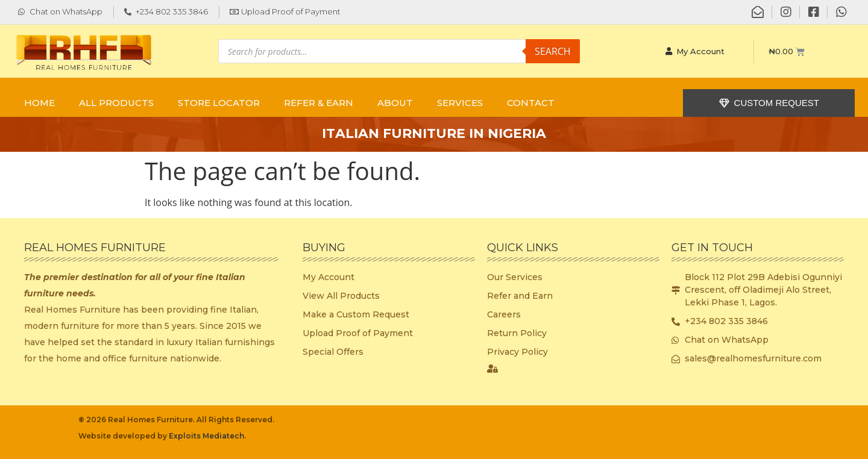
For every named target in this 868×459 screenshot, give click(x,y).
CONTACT (531, 103)
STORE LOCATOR (219, 103)
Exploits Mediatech (206, 436)
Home (39, 103)
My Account (695, 51)
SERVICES (460, 103)
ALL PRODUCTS (116, 103)
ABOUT (395, 103)
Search (553, 51)
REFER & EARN (319, 103)
